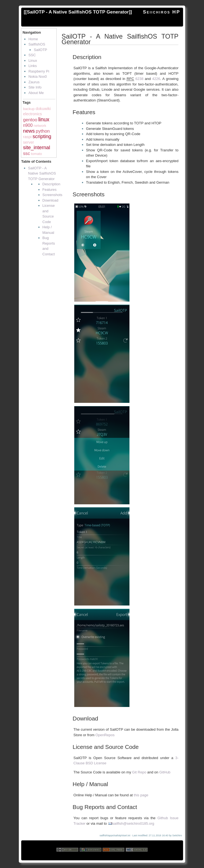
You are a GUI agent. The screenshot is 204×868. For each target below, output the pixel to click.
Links (33, 66)
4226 (156, 79)
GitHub (165, 772)
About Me (36, 93)
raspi (27, 137)
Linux (33, 61)
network (40, 126)
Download (51, 200)
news (29, 131)
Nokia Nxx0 (38, 77)
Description (51, 184)
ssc (26, 153)
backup (29, 109)
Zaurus (34, 82)
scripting (42, 136)
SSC (32, 55)
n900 (28, 125)
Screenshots (52, 195)
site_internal (36, 148)
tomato (36, 154)
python (43, 131)
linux (44, 119)
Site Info (35, 87)
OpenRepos (105, 735)
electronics (32, 114)
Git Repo (139, 772)
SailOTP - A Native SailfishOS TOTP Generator (78, 12)
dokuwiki (43, 109)
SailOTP (40, 50)
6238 (140, 79)
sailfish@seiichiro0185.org (133, 823)
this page (141, 795)
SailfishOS (37, 44)
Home (33, 39)
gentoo (30, 120)
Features (50, 190)
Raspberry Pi (39, 71)
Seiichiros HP (162, 12)
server (28, 142)
